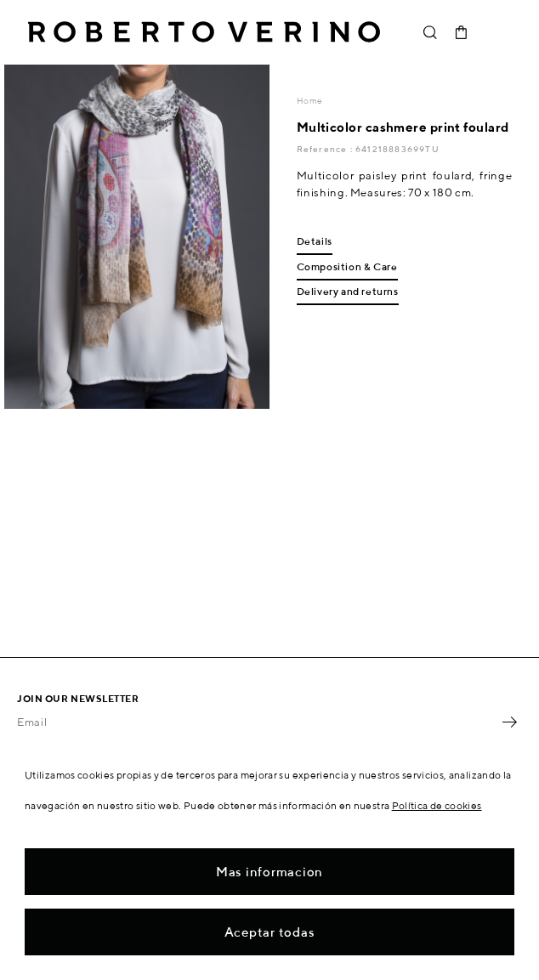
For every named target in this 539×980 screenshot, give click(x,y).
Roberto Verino (204, 32)
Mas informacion (269, 872)
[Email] (257, 722)
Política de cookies (437, 805)
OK (509, 722)
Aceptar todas (270, 932)
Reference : (326, 149)
